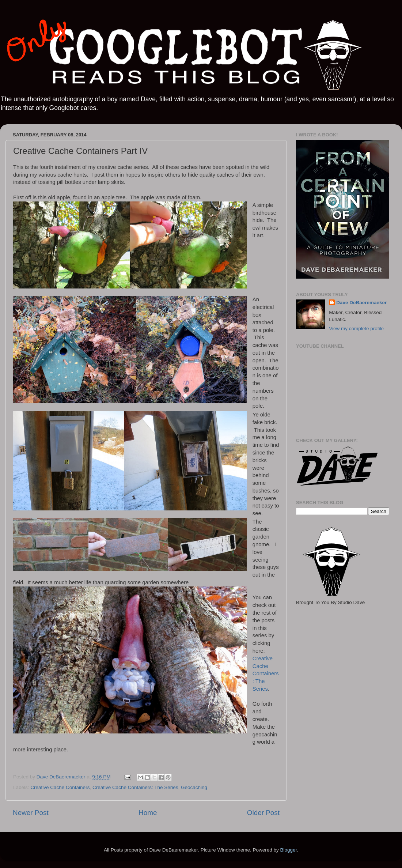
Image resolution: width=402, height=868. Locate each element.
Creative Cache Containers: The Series (266, 674)
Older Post (263, 813)
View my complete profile (356, 329)
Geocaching (194, 787)
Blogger (288, 850)
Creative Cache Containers (60, 787)
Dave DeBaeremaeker (361, 303)
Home (148, 813)
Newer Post (31, 813)
